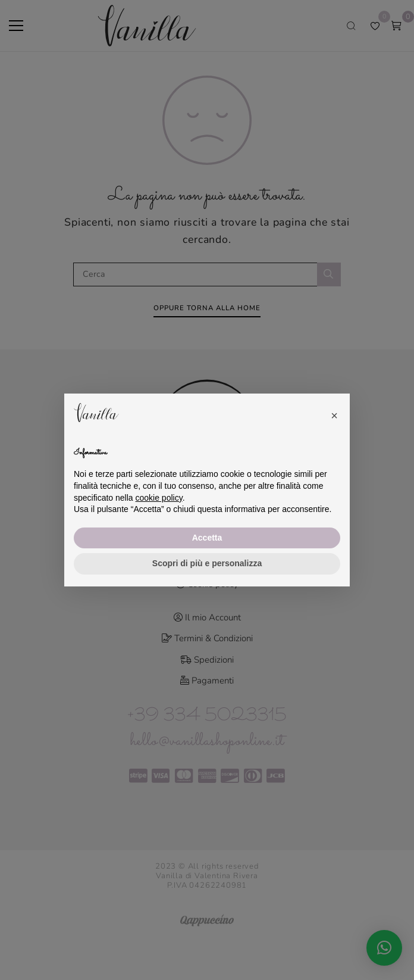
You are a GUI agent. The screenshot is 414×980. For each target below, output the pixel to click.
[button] (334, 413)
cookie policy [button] (159, 498)
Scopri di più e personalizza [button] (207, 563)
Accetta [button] (207, 538)
